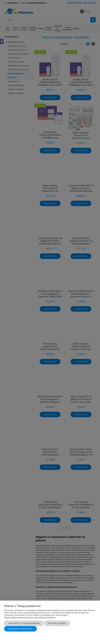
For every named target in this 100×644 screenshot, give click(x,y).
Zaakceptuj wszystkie (20, 629)
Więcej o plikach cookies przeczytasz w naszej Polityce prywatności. (30, 617)
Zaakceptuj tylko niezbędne (24, 623)
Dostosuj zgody (57, 623)
